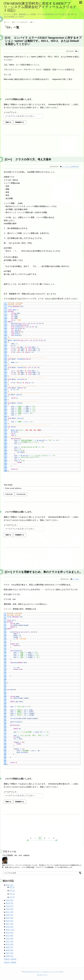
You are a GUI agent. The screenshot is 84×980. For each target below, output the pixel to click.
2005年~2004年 (10, 959)
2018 (9, 921)
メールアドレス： (11, 112)
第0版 (62, 972)
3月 (12, 891)
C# (78, 51)
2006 (9, 956)
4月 (12, 887)
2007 (9, 953)
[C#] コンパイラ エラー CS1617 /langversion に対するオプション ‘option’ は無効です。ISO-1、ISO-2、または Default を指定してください (43, 41)
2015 (10, 930)
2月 (12, 894)
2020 (9, 915)
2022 (9, 909)
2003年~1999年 (10, 962)
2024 (9, 903)
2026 (9, 885)
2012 (9, 938)
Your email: (8, 485)
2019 (9, 918)
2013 (9, 936)
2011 (9, 941)
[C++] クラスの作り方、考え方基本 (28, 159)
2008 (9, 950)
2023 (9, 906)
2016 (9, 927)
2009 (9, 947)
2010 (9, 944)
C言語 (77, 579)
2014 (9, 933)
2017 (9, 924)
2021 (9, 912)
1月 (12, 897)
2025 (9, 900)
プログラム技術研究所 (72, 167)
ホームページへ (42, 975)
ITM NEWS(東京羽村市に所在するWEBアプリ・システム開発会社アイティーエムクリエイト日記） (40, 7)
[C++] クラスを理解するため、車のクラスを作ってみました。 (44, 572)
